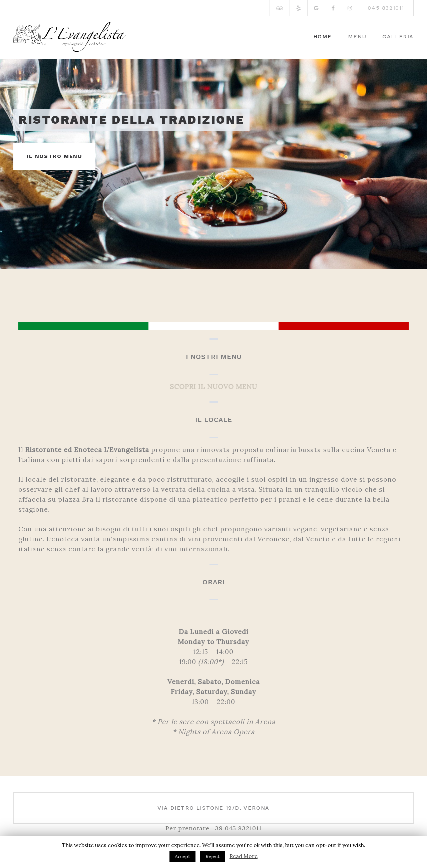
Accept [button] (182, 856)
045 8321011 (386, 8)
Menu (357, 36)
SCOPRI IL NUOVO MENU (213, 386)
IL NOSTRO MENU (54, 156)
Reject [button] (212, 856)
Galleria (398, 36)
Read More (244, 856)
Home (323, 36)
